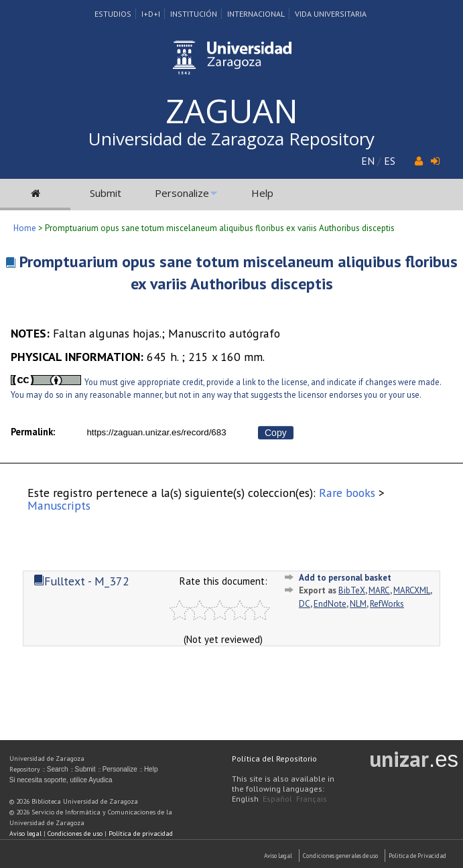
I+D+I (151, 14)
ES (390, 161)
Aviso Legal (278, 856)
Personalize (182, 193)
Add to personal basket (345, 578)
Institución (194, 14)
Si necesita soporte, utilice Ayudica (61, 780)
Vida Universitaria (331, 14)
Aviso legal (25, 834)
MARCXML (412, 590)
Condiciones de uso (75, 834)
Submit (106, 193)
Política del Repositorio (274, 758)
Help (262, 193)
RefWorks (387, 604)
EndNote (330, 604)
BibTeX (352, 590)
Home (25, 228)
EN (368, 161)
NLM (358, 604)
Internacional (256, 14)
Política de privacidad (141, 834)
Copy (276, 433)
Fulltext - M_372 (81, 581)
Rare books (347, 493)
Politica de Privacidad (417, 856)
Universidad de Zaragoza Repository (231, 139)
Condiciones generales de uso (340, 856)
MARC (379, 590)
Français (312, 799)
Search (58, 769)
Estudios (113, 14)
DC (305, 604)
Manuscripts (59, 505)
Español (277, 799)
